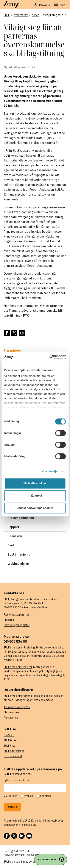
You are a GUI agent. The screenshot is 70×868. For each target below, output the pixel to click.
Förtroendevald (13, 756)
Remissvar (15, 536)
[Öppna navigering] (60, 5)
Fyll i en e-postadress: (17, 780)
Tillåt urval (35, 496)
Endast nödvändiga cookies (35, 508)
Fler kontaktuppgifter (16, 615)
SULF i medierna (19, 554)
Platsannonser (12, 712)
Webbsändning (18, 564)
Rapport (13, 527)
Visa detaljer (50, 471)
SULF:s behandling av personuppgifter (26, 862)
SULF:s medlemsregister (18, 667)
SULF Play (9, 746)
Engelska (46, 796)
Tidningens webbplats (17, 707)
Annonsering (11, 718)
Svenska (29, 796)
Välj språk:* (10, 796)
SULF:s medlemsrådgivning (19, 648)
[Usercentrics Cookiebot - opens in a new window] (50, 357)
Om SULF (9, 735)
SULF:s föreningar (14, 751)
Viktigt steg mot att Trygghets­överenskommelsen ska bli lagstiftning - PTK (34, 311)
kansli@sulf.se (39, 607)
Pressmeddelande (21, 518)
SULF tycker (11, 740)
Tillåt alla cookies (35, 483)
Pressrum (9, 620)
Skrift (12, 545)
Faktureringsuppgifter (17, 625)
